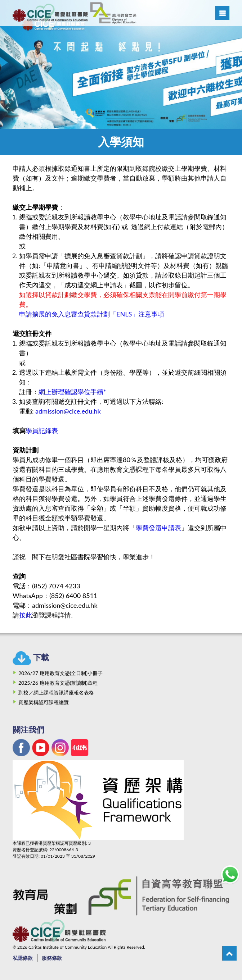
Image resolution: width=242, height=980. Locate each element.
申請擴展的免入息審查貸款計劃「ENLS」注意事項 (92, 314)
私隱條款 (23, 958)
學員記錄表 (42, 430)
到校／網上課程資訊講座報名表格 (56, 692)
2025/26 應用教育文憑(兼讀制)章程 (58, 683)
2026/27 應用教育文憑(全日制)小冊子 (60, 673)
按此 (26, 615)
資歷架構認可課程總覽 (44, 702)
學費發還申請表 (158, 528)
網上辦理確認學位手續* (72, 392)
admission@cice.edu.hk (68, 411)
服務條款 (52, 958)
